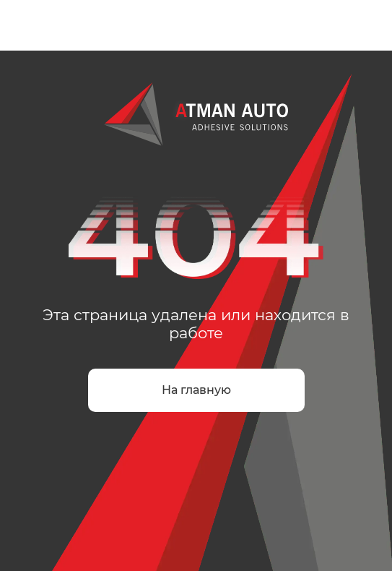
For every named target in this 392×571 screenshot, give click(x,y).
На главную (196, 390)
